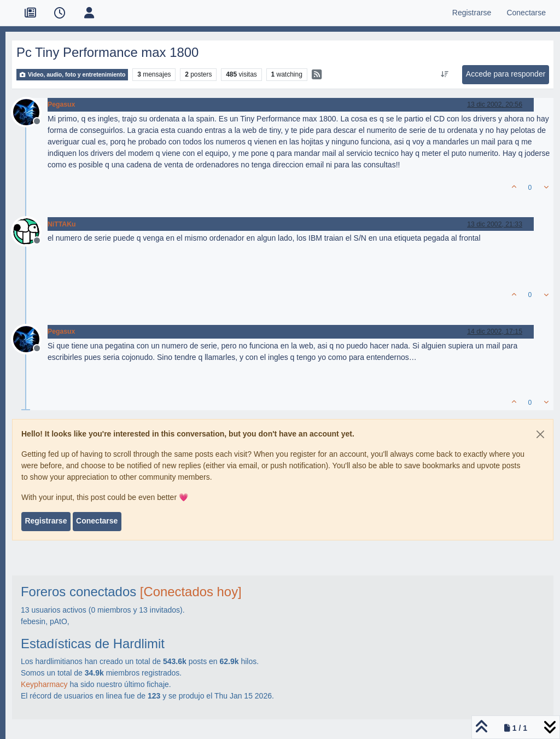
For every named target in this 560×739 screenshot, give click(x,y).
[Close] (540, 434)
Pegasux (61, 104)
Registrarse (46, 521)
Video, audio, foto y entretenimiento (72, 75)
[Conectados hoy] (191, 592)
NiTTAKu (62, 224)
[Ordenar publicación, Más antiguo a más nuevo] (444, 74)
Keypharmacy (44, 684)
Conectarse (97, 521)
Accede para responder (506, 74)
